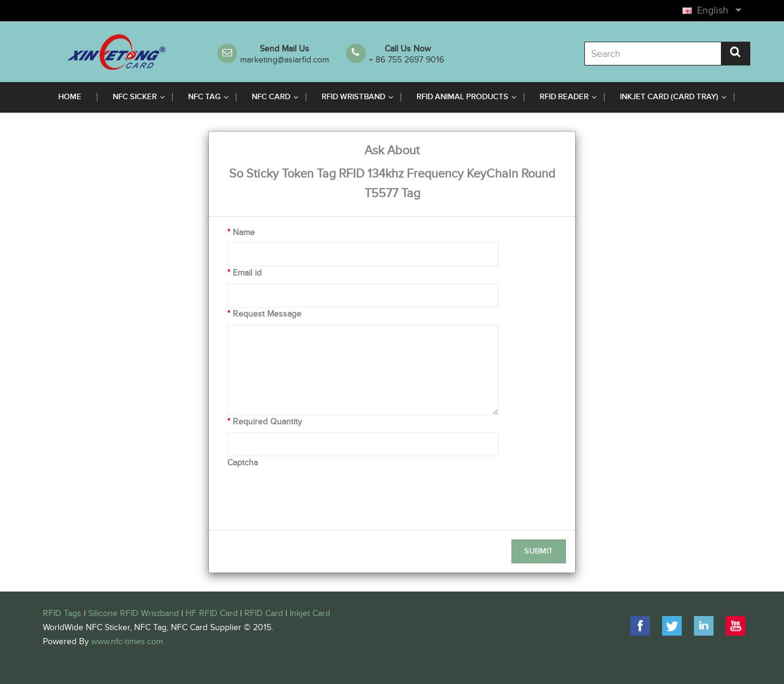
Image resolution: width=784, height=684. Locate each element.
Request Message (267, 314)
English (718, 10)
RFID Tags (62, 613)
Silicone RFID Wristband (134, 613)
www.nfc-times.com (127, 641)
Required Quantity (267, 422)
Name (244, 232)
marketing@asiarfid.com (285, 60)
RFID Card (264, 613)
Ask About (392, 151)
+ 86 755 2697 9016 (406, 60)
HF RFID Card (212, 613)
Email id (247, 273)
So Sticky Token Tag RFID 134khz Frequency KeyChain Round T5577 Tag (392, 184)
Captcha (243, 463)
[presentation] (320, 497)
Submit (539, 551)
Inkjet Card (310, 613)
